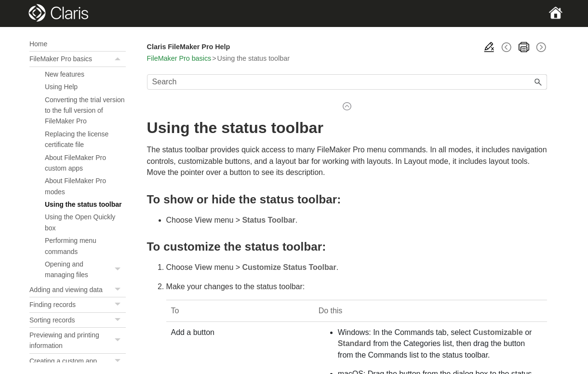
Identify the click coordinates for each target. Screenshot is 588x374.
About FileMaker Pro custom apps (75, 163)
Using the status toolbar (83, 204)
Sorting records (78, 320)
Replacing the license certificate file (77, 139)
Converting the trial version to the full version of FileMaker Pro (85, 111)
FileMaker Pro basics (78, 59)
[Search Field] (347, 82)
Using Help (61, 87)
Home (38, 44)
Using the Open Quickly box (80, 222)
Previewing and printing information (78, 341)
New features (65, 74)
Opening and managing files (85, 270)
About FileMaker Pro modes (75, 186)
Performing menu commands (71, 246)
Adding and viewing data (78, 290)
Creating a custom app (78, 361)
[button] (119, 59)
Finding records (78, 305)
